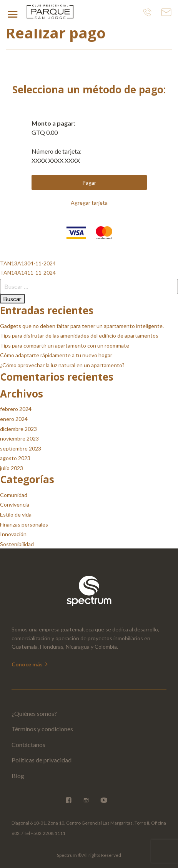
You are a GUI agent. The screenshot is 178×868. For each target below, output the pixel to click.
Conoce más (30, 664)
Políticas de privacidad (42, 760)
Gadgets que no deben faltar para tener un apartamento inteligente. (82, 326)
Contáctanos (28, 745)
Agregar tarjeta (89, 203)
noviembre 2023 (19, 438)
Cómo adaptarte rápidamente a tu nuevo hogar (56, 355)
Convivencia (15, 504)
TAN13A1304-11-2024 (28, 263)
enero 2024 (14, 419)
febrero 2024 (16, 409)
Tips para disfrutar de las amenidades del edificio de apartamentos (79, 335)
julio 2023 (12, 468)
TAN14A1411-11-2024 (28, 272)
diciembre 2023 (18, 429)
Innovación (13, 534)
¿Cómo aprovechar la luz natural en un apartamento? (62, 365)
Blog (18, 776)
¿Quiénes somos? (34, 713)
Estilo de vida (16, 514)
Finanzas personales (24, 524)
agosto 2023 (15, 458)
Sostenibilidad (17, 544)
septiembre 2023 (21, 448)
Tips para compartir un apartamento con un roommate (65, 345)
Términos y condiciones (42, 729)
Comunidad (14, 495)
